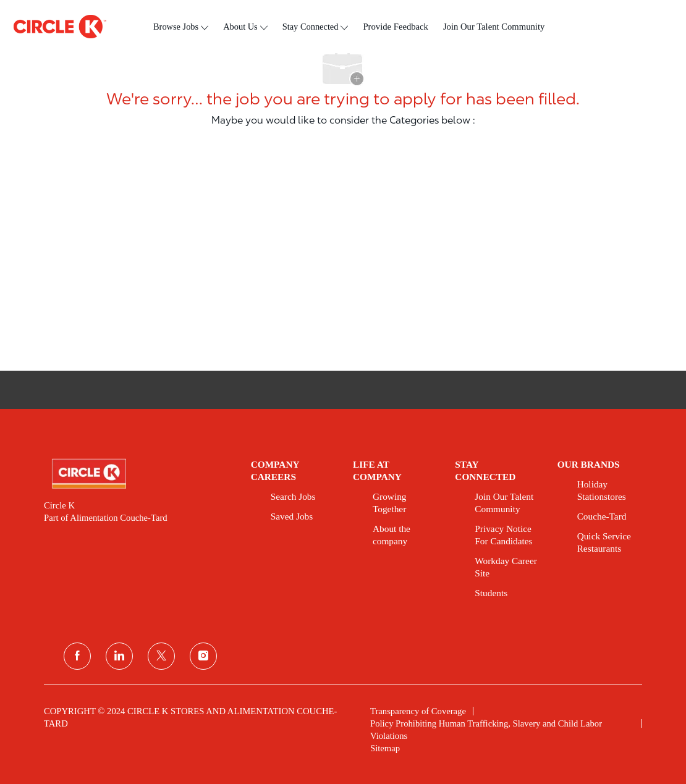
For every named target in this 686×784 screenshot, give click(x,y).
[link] (139, 474)
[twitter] (161, 656)
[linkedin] (119, 656)
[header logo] (60, 27)
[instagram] (203, 656)
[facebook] (77, 656)
